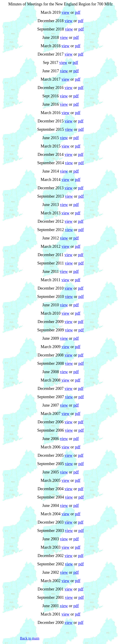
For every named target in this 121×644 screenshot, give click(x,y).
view (65, 12)
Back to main (30, 638)
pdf (78, 12)
